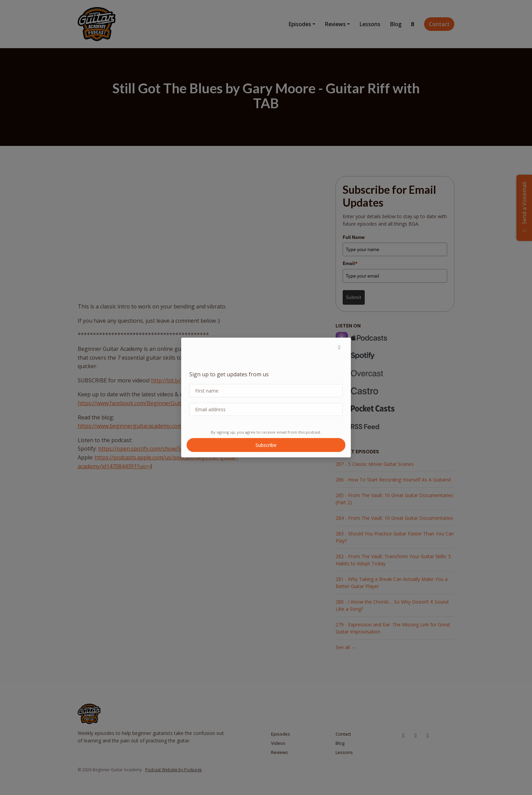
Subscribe (266, 445)
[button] (339, 347)
